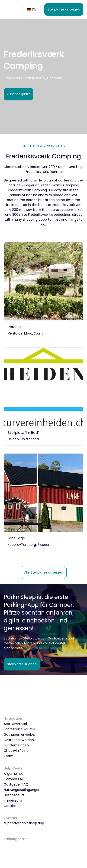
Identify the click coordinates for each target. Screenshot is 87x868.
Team (9, 756)
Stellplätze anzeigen (64, 9)
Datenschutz (14, 795)
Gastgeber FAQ (16, 784)
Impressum (13, 800)
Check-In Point (16, 751)
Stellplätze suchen (22, 664)
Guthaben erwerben (20, 735)
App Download (15, 724)
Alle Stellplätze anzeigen (44, 572)
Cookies (10, 806)
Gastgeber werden (19, 740)
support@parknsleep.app (24, 823)
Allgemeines (14, 774)
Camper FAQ (14, 779)
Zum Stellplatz (18, 94)
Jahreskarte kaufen (19, 729)
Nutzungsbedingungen (22, 790)
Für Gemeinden (16, 745)
